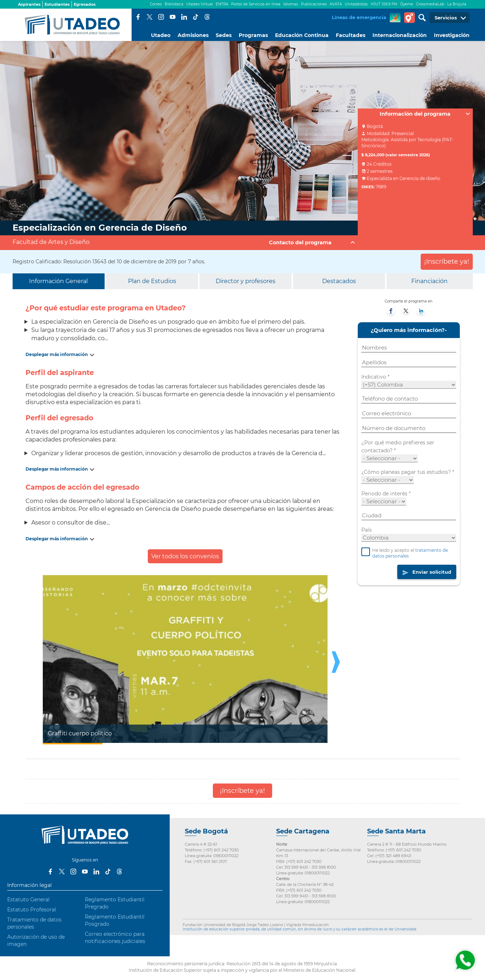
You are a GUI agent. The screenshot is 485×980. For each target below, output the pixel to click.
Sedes (224, 35)
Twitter (150, 17)
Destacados (339, 281)
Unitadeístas (356, 4)
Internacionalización (400, 35)
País (367, 531)
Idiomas (291, 4)
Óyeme (407, 4)
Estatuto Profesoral (32, 910)
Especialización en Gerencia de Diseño (100, 228)
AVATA (336, 4)
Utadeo (161, 35)
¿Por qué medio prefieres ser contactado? (398, 447)
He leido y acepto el (405, 554)
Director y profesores (246, 281)
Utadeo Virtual (200, 4)
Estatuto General (28, 900)
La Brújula (457, 4)
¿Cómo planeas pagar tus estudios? (408, 472)
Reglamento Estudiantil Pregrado (115, 903)
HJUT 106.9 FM (384, 4)
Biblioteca (174, 4)
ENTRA (222, 4)
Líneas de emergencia (359, 17)
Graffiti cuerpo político (80, 733)
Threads (207, 17)
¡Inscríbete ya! (447, 262)
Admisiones (193, 35)
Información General (58, 281)
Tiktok (196, 17)
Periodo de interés (386, 494)
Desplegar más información (57, 354)
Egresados (85, 4)
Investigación (452, 35)
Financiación (429, 281)
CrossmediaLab (430, 4)
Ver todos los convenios (185, 556)
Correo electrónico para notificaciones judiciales (115, 938)
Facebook (138, 17)
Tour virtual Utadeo (409, 18)
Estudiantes (57, 4)
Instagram (161, 17)
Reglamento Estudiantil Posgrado (115, 920)
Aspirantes (29, 4)
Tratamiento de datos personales (34, 923)
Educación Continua (302, 35)
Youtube (173, 17)
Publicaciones (314, 4)
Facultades (351, 35)
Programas (253, 35)
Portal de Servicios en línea (256, 4)
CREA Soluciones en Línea (395, 18)
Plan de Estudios (152, 281)
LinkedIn (184, 17)
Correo (156, 4)
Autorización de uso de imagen (36, 940)
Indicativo (375, 377)
